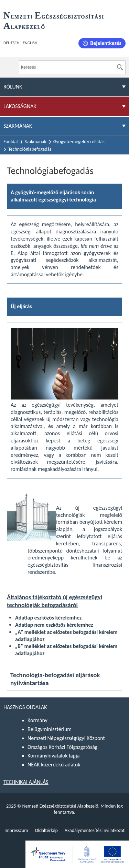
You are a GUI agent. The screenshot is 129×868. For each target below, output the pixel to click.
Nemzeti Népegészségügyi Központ (66, 738)
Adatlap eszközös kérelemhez (48, 618)
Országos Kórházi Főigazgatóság (62, 747)
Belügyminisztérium (50, 729)
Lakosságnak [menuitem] (20, 106)
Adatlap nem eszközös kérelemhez (54, 625)
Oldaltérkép (46, 830)
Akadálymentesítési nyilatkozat (95, 830)
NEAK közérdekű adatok (54, 765)
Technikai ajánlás (26, 782)
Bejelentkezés (106, 43)
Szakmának (36, 142)
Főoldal (11, 142)
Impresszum (16, 830)
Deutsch (11, 43)
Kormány (37, 720)
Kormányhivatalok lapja (53, 756)
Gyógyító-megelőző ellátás (79, 142)
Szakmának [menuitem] (18, 126)
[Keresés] (120, 67)
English (30, 43)
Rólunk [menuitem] (13, 87)
